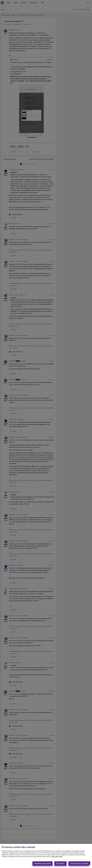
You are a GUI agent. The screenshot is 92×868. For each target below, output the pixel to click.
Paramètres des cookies (42, 864)
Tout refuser (60, 864)
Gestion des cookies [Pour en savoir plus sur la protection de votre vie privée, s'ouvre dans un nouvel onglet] (57, 857)
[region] (46, 856)
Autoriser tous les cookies (79, 864)
